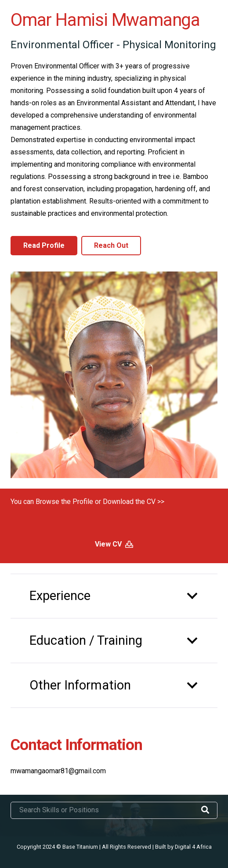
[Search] (205, 810)
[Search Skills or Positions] (114, 810)
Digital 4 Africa (193, 847)
